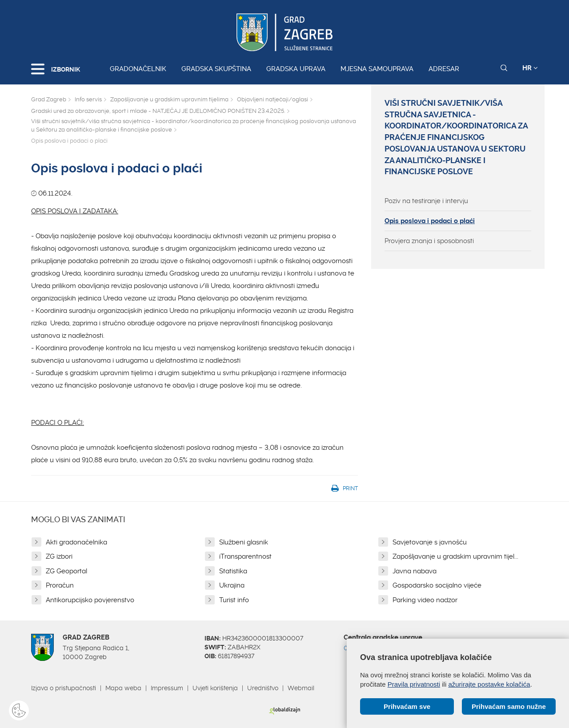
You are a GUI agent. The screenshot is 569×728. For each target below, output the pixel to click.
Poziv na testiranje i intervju (426, 201)
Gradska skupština (216, 69)
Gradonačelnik (138, 69)
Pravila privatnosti (414, 684)
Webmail (301, 688)
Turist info (234, 600)
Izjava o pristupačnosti (64, 688)
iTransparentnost (245, 556)
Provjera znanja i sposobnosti (429, 241)
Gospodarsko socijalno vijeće (437, 585)
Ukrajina (232, 585)
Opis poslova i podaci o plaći (430, 221)
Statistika (233, 571)
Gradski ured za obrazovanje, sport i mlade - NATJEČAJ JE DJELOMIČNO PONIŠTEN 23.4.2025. (158, 111)
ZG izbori (59, 556)
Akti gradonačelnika (76, 542)
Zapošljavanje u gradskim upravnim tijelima (169, 99)
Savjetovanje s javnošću (430, 542)
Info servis (88, 99)
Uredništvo (263, 688)
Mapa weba (123, 688)
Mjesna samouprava (377, 69)
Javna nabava (415, 571)
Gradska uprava (296, 69)
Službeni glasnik (244, 542)
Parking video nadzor (425, 600)
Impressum (167, 688)
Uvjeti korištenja (215, 688)
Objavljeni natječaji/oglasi (272, 99)
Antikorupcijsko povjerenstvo (90, 600)
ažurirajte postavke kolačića (489, 684)
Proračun (60, 585)
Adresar (444, 69)
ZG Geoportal (66, 571)
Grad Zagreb (49, 99)
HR (530, 68)
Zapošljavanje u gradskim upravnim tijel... (455, 556)
